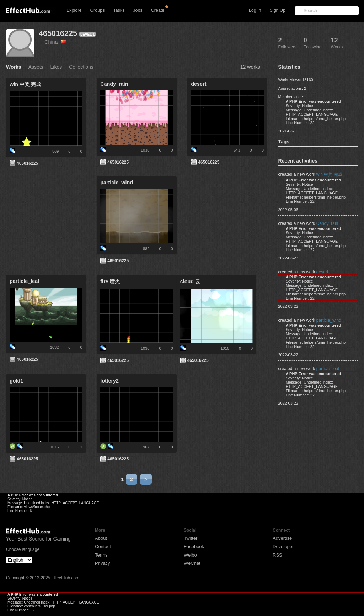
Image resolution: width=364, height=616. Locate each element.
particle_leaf (328, 369)
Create (158, 10)
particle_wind (329, 320)
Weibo (190, 555)
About (101, 538)
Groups (97, 10)
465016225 (58, 33)
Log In (255, 10)
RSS (277, 555)
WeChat (192, 563)
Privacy (103, 563)
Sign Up (278, 10)
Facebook (194, 546)
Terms (101, 555)
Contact (103, 546)
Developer (283, 546)
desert (322, 272)
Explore (74, 10)
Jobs (138, 10)
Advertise (282, 538)
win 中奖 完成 (329, 174)
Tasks (119, 10)
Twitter (191, 538)
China (55, 42)
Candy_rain (327, 223)
